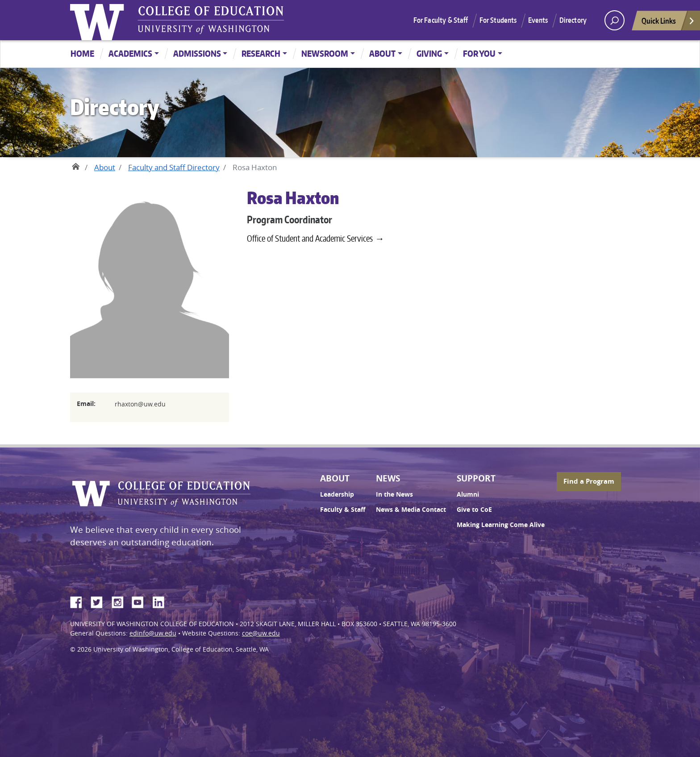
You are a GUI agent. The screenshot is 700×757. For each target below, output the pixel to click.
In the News (394, 494)
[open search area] (615, 20)
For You (479, 53)
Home (82, 53)
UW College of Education (211, 20)
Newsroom (325, 53)
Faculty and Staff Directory (174, 167)
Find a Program (589, 481)
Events (538, 20)
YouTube (141, 601)
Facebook (79, 601)
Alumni (468, 494)
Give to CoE (474, 510)
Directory (573, 20)
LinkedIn (162, 601)
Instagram (121, 601)
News (388, 478)
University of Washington (99, 20)
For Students (498, 20)
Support (476, 478)
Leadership (337, 494)
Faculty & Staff (343, 510)
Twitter (100, 601)
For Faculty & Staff (441, 20)
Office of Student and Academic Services (310, 238)
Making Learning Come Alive (501, 525)
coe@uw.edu (261, 633)
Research (261, 53)
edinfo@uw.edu (153, 633)
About (382, 53)
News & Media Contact (411, 510)
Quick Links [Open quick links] (668, 23)
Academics (130, 53)
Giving (429, 53)
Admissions (197, 53)
